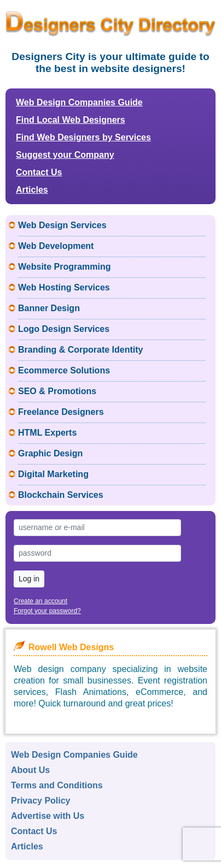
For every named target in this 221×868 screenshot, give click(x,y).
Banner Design (49, 308)
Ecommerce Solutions (64, 370)
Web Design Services (62, 225)
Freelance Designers (61, 412)
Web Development (56, 246)
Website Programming (65, 267)
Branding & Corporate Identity (80, 350)
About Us (30, 770)
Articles (32, 190)
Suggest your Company (65, 155)
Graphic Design (50, 453)
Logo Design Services (64, 329)
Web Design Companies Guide (79, 102)
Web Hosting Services (64, 287)
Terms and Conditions (57, 785)
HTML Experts (47, 433)
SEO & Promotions (57, 391)
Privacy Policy (41, 801)
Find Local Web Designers (71, 120)
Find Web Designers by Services (83, 137)
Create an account (40, 601)
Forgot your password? (47, 611)
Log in (29, 579)
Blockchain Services (61, 495)
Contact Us (39, 172)
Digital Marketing (53, 474)
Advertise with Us (48, 816)
